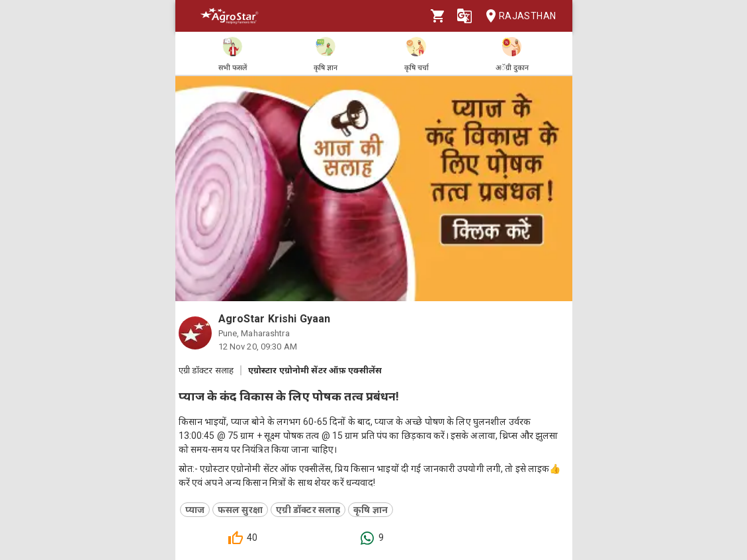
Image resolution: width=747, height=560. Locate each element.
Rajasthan (517, 16)
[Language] (464, 16)
